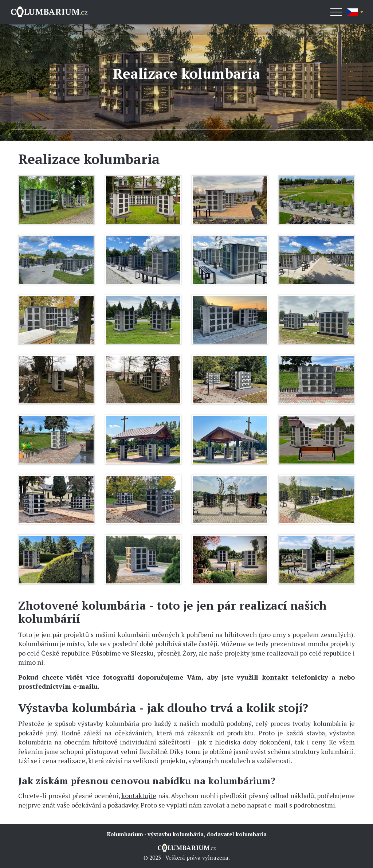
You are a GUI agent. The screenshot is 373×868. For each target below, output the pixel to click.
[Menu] (336, 12)
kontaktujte (139, 795)
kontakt (275, 677)
